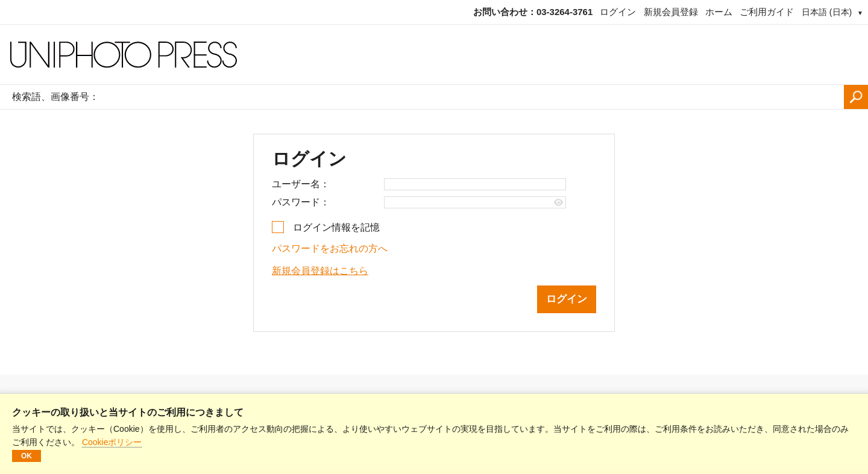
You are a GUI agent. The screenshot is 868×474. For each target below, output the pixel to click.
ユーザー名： (301, 184)
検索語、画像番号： (55, 97)
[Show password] (558, 203)
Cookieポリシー (112, 442)
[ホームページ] (434, 55)
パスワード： (301, 202)
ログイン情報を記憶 (336, 227)
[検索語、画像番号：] (474, 97)
